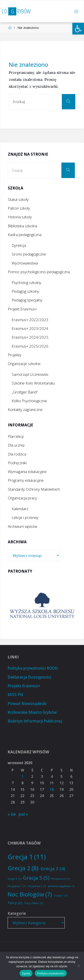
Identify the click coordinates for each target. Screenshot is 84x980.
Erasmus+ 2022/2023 (30, 320)
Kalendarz (20, 509)
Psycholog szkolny (26, 283)
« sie (12, 814)
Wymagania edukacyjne (27, 472)
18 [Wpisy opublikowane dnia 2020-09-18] (52, 790)
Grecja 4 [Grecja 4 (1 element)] (14, 879)
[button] (78, 29)
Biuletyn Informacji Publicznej (35, 721)
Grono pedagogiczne (29, 254)
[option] (42, 605)
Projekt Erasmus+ (22, 309)
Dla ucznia (16, 445)
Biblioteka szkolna (23, 226)
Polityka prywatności (51, 973)
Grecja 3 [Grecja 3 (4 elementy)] (53, 868)
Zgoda (26, 973)
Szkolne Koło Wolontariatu (33, 383)
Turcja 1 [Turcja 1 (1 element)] (61, 896)
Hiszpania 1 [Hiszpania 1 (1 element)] (17, 886)
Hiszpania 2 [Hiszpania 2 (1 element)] (37, 886)
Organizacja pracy (22, 498)
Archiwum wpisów (23, 526)
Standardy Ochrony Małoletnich (34, 489)
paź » (23, 814)
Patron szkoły (19, 208)
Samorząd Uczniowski (30, 374)
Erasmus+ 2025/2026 (30, 346)
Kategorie (17, 913)
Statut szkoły (18, 199)
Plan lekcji (16, 436)
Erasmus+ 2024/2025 (30, 337)
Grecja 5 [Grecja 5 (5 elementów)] (36, 878)
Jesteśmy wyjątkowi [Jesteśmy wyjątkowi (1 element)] (61, 886)
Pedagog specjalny (27, 300)
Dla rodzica (17, 454)
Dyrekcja (19, 245)
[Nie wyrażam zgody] (78, 966)
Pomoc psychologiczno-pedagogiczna (39, 272)
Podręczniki (17, 463)
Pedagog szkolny (25, 291)
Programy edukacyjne (26, 480)
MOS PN (15, 695)
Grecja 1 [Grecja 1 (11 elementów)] (27, 857)
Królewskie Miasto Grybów (32, 712)
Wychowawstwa (25, 263)
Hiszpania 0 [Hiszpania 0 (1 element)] (61, 879)
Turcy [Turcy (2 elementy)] (15, 903)
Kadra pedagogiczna (25, 235)
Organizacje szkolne (24, 364)
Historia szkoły (20, 217)
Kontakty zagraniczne (25, 409)
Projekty (15, 355)
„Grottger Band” (25, 392)
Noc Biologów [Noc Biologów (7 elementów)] (30, 894)
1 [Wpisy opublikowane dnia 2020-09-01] (23, 777)
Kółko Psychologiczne (29, 401)
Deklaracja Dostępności (29, 677)
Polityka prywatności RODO (33, 668)
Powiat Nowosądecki (27, 704)
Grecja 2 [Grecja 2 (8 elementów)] (23, 868)
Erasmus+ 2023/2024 (30, 328)
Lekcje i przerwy (25, 517)
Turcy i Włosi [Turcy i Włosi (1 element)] (33, 903)
